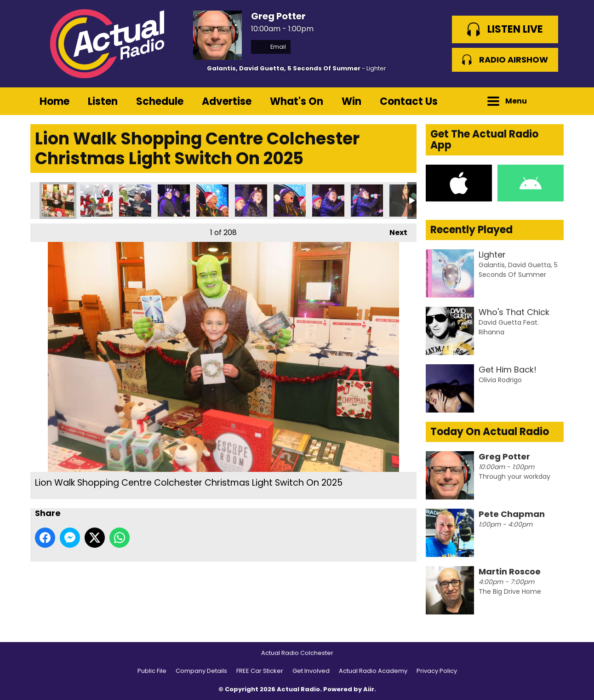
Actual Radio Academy (373, 671)
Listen (103, 101)
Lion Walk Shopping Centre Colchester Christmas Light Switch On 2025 (58, 201)
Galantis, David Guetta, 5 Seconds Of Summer (284, 68)
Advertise (227, 101)
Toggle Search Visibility (550, 101)
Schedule (160, 101)
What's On (297, 101)
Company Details (201, 671)
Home (54, 101)
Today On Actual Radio (490, 432)
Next (394, 231)
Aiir (369, 689)
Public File (152, 671)
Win (351, 101)
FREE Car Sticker (260, 671)
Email (271, 47)
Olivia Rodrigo (500, 380)
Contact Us (409, 101)
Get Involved (311, 671)
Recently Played (471, 230)
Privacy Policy (437, 671)
